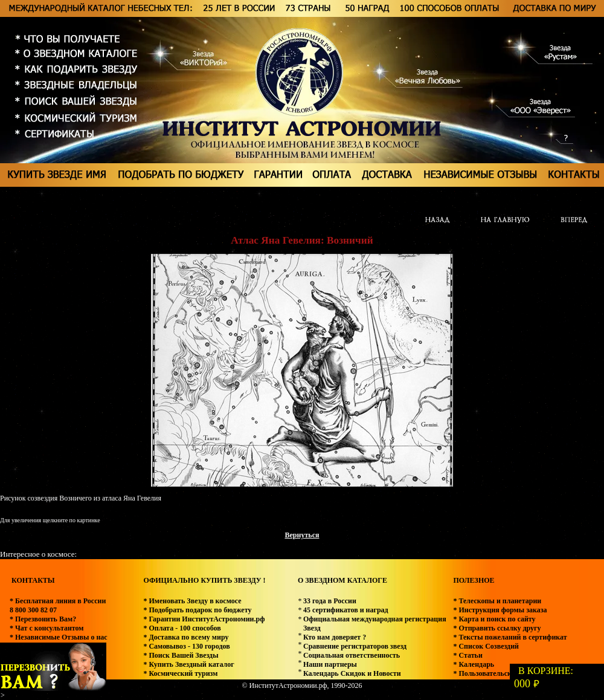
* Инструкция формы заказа (500, 610)
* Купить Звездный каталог (188, 664)
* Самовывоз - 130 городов (186, 646)
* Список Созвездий (486, 646)
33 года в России (330, 601)
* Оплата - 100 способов (182, 628)
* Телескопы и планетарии (497, 601)
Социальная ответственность (352, 655)
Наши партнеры (330, 664)
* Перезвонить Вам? (43, 619)
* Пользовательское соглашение (506, 673)
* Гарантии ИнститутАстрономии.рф (204, 619)
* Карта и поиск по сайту (494, 619)
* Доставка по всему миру (186, 637)
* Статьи (467, 655)
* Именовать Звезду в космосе (192, 601)
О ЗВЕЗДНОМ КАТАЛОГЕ (342, 580)
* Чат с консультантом (47, 628)
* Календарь (474, 664)
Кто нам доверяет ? (335, 637)
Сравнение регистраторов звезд (355, 646)
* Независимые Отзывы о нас (59, 637)
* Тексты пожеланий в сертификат (510, 637)
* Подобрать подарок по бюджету (197, 610)
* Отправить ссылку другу (497, 628)
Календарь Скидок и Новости (352, 673)
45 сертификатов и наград (346, 610)
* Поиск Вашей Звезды (181, 655)
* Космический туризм (180, 673)
